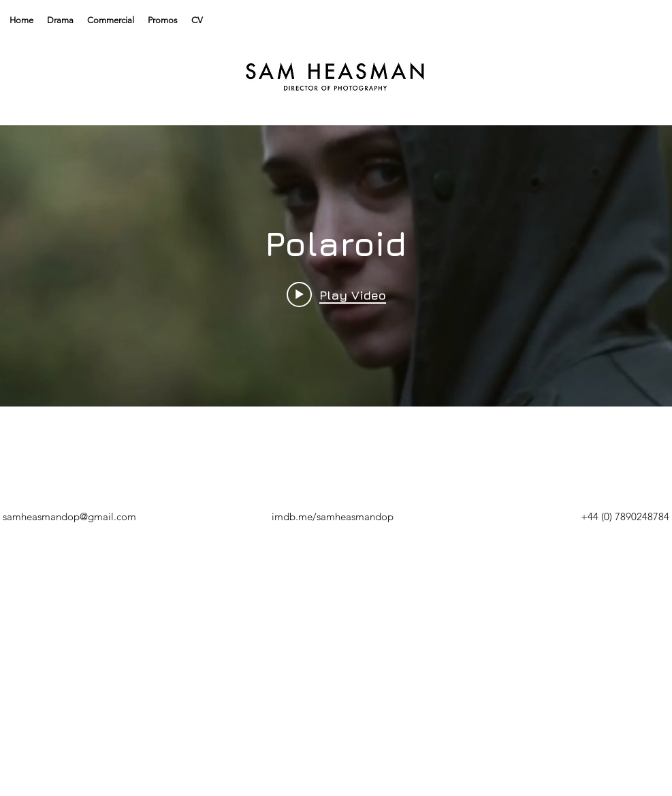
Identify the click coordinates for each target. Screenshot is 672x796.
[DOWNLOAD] (342, 516)
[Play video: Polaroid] (336, 294)
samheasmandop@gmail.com (69, 516)
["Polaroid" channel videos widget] (336, 266)
